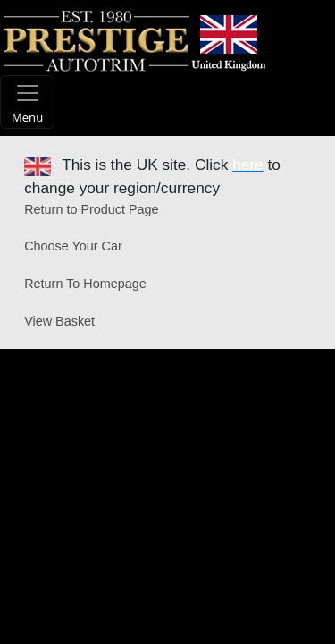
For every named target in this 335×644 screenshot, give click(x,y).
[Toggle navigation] (27, 102)
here (248, 165)
